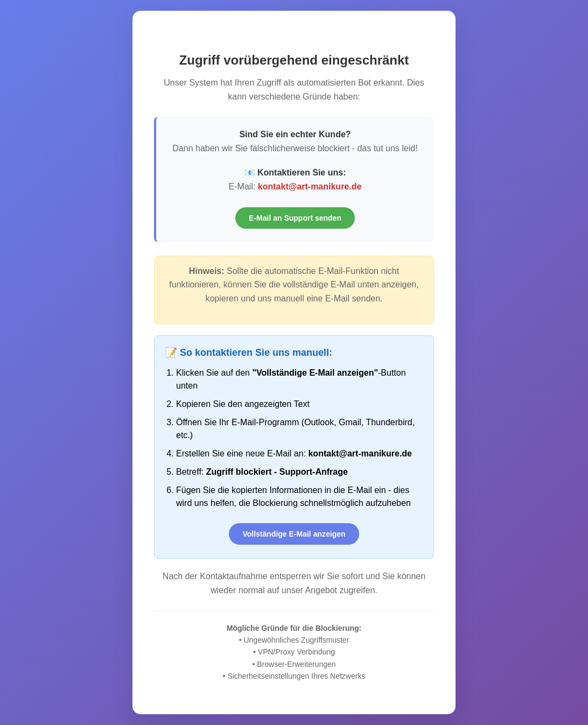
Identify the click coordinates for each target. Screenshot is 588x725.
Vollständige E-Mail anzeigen (294, 534)
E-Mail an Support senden (295, 218)
